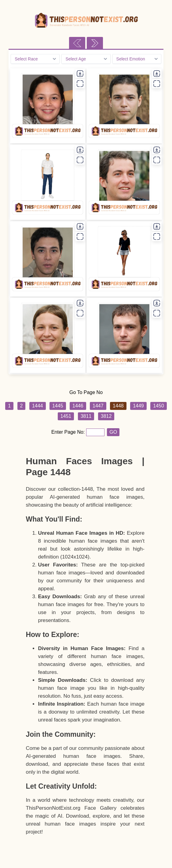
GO (113, 432)
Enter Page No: (69, 432)
